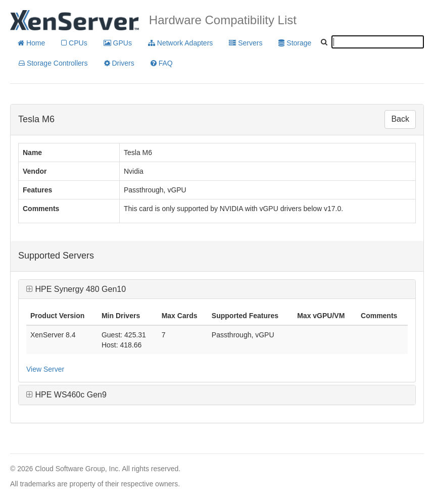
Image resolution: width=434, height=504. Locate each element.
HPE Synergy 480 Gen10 (76, 289)
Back (400, 119)
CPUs (74, 43)
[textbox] (378, 42)
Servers (246, 43)
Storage (295, 43)
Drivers (119, 63)
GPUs (118, 43)
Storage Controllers (53, 63)
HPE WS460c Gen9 (66, 395)
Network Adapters (180, 43)
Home (31, 43)
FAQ (162, 63)
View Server (45, 369)
